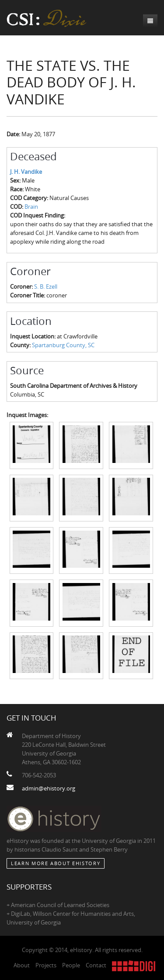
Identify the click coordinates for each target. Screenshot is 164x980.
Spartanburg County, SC (63, 345)
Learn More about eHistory (56, 863)
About (22, 965)
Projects (46, 965)
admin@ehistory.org (49, 788)
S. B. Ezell (46, 286)
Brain (31, 207)
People (71, 965)
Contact (96, 965)
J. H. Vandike (26, 172)
